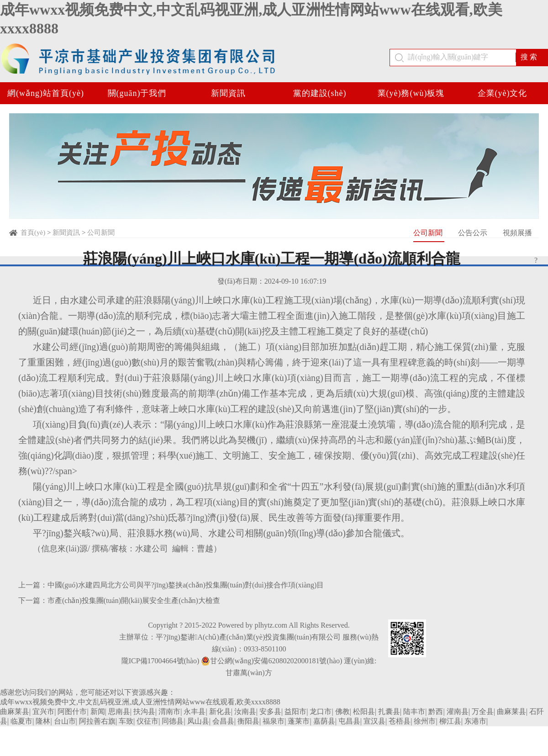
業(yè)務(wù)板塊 (411, 93)
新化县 (220, 711)
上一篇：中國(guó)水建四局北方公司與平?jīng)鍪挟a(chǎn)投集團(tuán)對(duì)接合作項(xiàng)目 (171, 585)
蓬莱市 (299, 721)
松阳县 (364, 711)
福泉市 (274, 721)
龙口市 (321, 711)
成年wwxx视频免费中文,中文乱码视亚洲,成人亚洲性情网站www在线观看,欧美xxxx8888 (140, 702)
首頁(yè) (33, 233)
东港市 (475, 721)
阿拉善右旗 (97, 721)
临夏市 (21, 721)
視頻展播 (517, 233)
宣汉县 (374, 721)
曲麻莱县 (15, 711)
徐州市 (425, 721)
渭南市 (169, 711)
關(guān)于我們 (137, 93)
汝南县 (245, 711)
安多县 (270, 711)
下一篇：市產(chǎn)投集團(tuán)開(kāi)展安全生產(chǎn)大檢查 (119, 600)
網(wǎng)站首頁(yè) (46, 93)
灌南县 (458, 711)
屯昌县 (349, 721)
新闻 (98, 711)
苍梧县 (400, 721)
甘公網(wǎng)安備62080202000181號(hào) (271, 661)
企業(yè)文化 (503, 93)
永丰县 (195, 711)
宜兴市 (43, 711)
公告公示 (474, 233)
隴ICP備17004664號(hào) (161, 661)
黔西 (436, 711)
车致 (126, 721)
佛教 (342, 711)
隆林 (43, 721)
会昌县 (223, 721)
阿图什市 (72, 711)
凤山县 (198, 721)
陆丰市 (414, 711)
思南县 (119, 711)
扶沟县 (144, 711)
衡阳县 (248, 721)
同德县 (173, 721)
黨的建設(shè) (320, 93)
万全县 (483, 711)
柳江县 (450, 721)
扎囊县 (389, 711)
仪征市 (148, 721)
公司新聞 (101, 233)
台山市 (65, 721)
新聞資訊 (228, 93)
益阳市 (295, 711)
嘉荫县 (324, 721)
